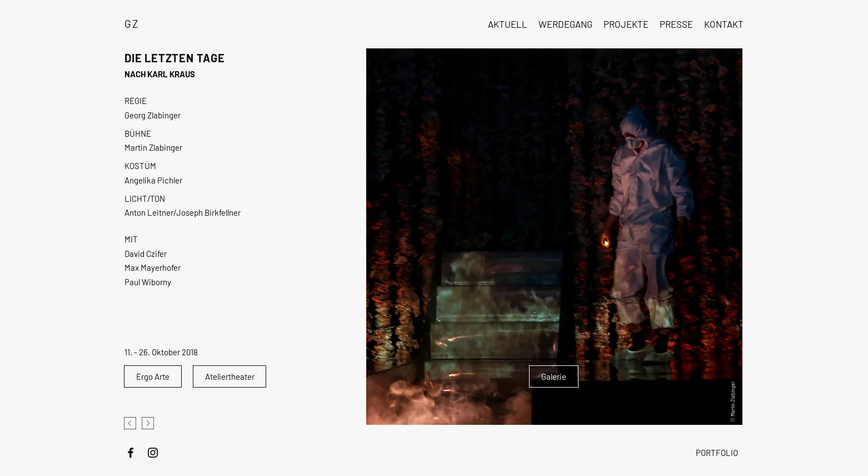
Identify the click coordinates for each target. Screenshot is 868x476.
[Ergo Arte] (153, 376)
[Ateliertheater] (230, 376)
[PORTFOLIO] (717, 453)
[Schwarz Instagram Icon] (153, 453)
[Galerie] (554, 376)
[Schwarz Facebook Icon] (131, 453)
